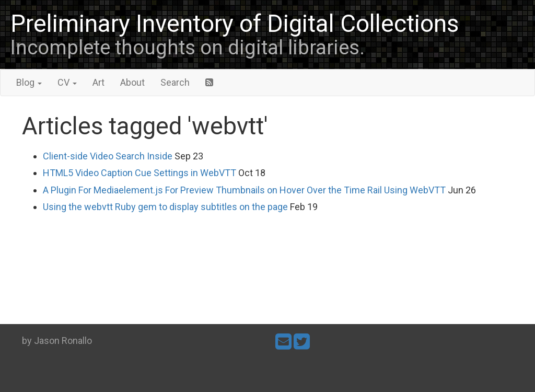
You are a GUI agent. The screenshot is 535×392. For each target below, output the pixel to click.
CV (67, 82)
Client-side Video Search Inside (108, 156)
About (132, 82)
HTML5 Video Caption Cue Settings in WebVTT (139, 173)
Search (175, 82)
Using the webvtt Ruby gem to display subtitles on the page (165, 207)
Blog (29, 82)
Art (98, 82)
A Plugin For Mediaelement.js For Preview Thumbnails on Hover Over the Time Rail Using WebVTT (244, 190)
